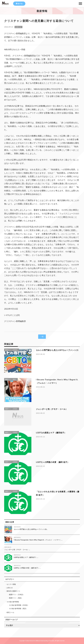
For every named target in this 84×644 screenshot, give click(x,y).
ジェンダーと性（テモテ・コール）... (17, 550)
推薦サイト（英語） (16, 598)
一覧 (42, 337)
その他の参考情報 (13, 602)
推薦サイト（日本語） (17, 594)
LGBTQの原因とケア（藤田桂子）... (26, 557)
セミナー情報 (11, 584)
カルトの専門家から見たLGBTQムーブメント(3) (57, 350)
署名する (19, 4)
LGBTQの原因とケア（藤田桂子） (51, 433)
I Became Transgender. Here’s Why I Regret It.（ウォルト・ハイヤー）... (38, 540)
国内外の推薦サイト (13, 591)
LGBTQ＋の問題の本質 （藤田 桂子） (53, 462)
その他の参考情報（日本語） (19, 605)
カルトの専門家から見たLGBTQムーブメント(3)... (31, 529)
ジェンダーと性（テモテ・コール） (52, 409)
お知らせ (10, 588)
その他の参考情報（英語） (18, 608)
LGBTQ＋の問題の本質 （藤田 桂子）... (27, 568)
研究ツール (10, 612)
